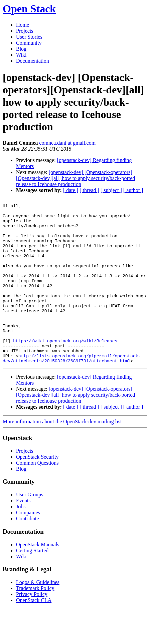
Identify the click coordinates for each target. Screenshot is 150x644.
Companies (28, 544)
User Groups (30, 526)
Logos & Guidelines (38, 614)
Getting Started (32, 582)
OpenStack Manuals (38, 576)
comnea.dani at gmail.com (67, 143)
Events (23, 532)
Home (23, 25)
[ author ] (133, 190)
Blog (21, 49)
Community (29, 43)
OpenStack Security (37, 489)
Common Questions (37, 495)
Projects (25, 31)
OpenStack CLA (34, 632)
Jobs (21, 538)
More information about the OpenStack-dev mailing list (62, 453)
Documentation (33, 61)
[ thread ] (89, 190)
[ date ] (71, 190)
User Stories (29, 37)
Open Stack (29, 9)
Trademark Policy (35, 620)
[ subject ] (111, 190)
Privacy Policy (32, 626)
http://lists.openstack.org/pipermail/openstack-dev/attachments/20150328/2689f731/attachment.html (72, 390)
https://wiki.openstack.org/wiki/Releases (65, 369)
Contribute (27, 550)
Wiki (21, 55)
